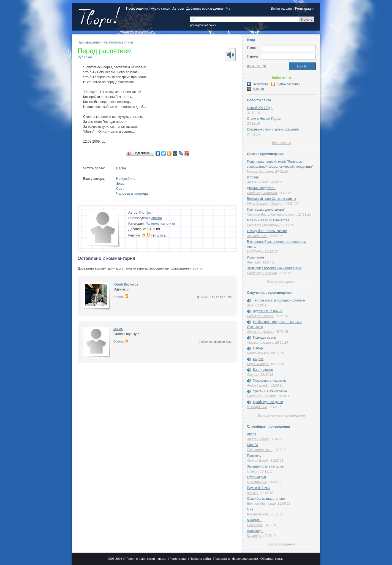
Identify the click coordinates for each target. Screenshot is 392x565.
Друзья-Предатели (261, 188)
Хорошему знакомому (270, 381)
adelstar (253, 493)
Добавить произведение (205, 9)
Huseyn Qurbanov (260, 172)
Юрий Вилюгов (126, 284)
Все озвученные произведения (281, 415)
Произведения (137, 9)
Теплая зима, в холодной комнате (279, 300)
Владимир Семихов (262, 273)
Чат (229, 9)
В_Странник (257, 407)
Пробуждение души (268, 402)
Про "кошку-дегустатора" (266, 210)
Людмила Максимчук (263, 225)
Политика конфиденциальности (236, 559)
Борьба (253, 445)
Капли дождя (263, 370)
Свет (120, 189)
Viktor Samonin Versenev (265, 204)
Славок (252, 471)
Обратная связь (272, 559)
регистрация (256, 66)
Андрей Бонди (258, 182)
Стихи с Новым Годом (264, 119)
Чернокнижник (258, 353)
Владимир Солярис (262, 396)
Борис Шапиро (258, 364)
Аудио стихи (160, 9)
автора (157, 218)
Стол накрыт (257, 477)
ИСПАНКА (255, 252)
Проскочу (254, 456)
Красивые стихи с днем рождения (273, 129)
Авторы (178, 9)
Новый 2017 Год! (260, 108)
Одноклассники (286, 84)
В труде (253, 177)
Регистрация (305, 9)
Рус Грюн (85, 57)
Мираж (258, 359)
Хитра (252, 434)
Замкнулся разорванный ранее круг (274, 268)
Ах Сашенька (257, 236)
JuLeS (118, 329)
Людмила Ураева (260, 316)
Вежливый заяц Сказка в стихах (271, 199)
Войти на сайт (282, 9)
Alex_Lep (254, 262)
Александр (255, 531)
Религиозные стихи (118, 42)
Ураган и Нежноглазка (270, 391)
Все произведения (281, 282)
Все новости (281, 143)
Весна (121, 168)
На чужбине (126, 179)
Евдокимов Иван (260, 450)
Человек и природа (132, 194)
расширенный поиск (203, 25)
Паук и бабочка (259, 488)
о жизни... (254, 520)
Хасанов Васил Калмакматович (272, 214)
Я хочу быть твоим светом (267, 231)
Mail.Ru (255, 89)
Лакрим (253, 375)
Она (250, 509)
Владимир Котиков (262, 193)
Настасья (255, 525)
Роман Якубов (258, 514)
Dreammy (254, 536)
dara (250, 305)
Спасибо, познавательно (266, 499)
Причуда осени (265, 338)
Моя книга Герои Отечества (268, 220)
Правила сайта (200, 559)
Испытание (255, 257)
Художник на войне (268, 311)
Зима (120, 184)
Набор (258, 348)
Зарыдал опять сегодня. (266, 466)
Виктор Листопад (261, 504)
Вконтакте (258, 84)
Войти (197, 268)
